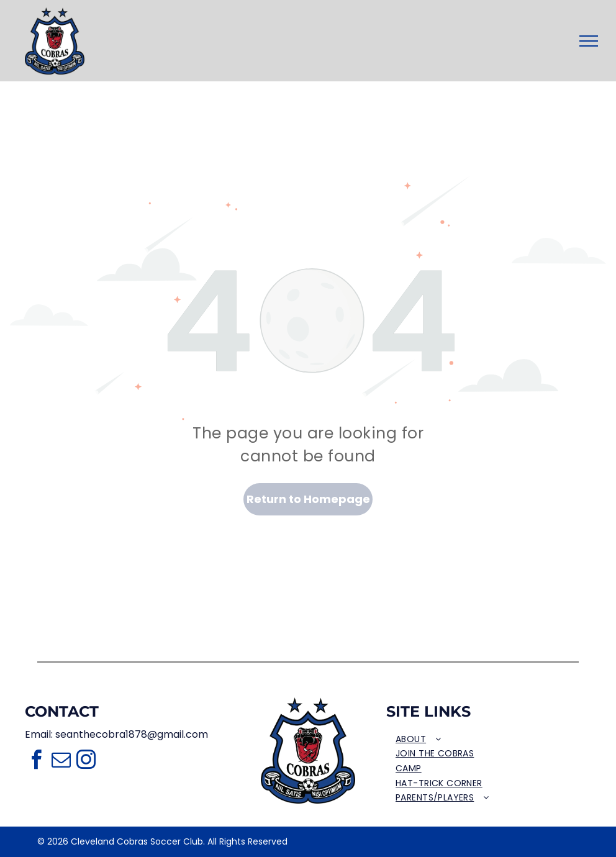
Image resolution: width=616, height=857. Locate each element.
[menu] (589, 41)
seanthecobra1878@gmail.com (132, 734)
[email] (61, 762)
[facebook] (36, 762)
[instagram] (86, 762)
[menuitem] (464, 740)
